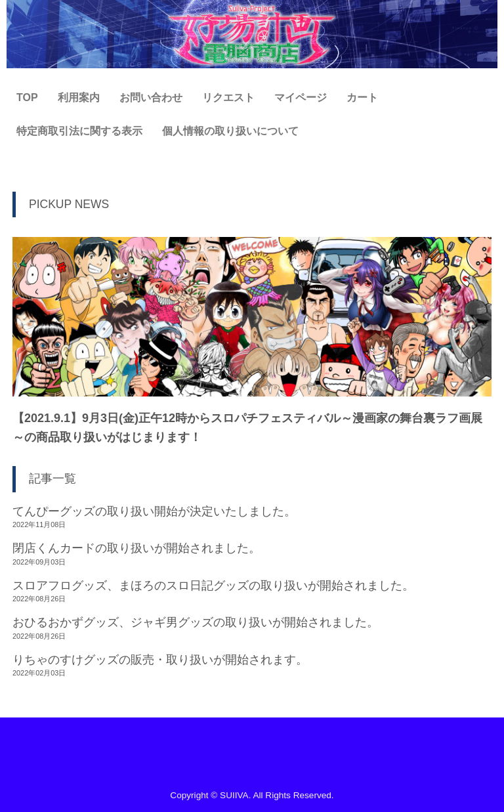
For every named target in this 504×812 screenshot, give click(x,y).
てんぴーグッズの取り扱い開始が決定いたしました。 (154, 511)
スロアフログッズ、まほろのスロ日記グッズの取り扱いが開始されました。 (213, 586)
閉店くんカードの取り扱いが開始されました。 (136, 548)
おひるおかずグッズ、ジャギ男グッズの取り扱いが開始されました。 (196, 622)
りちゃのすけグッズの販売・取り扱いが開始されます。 (160, 660)
